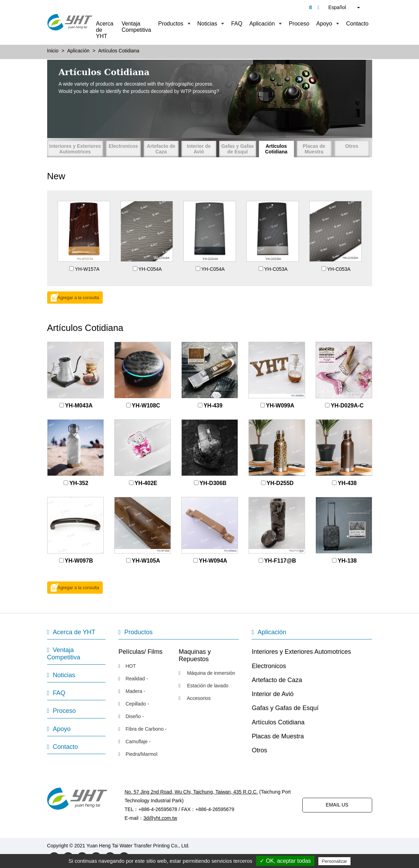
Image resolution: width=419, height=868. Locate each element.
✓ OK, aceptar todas (285, 861)
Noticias (207, 24)
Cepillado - (134, 704)
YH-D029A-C (347, 406)
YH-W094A (213, 561)
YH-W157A (87, 269)
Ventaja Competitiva (136, 27)
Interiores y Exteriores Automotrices (75, 149)
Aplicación (262, 24)
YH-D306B (213, 483)
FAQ (237, 24)
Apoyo (324, 24)
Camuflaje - (135, 742)
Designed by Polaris (213, 846)
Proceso (299, 24)
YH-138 (347, 561)
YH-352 (79, 483)
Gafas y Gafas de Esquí (237, 149)
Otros (352, 146)
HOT (127, 666)
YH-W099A (280, 406)
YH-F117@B (280, 561)
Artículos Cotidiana (276, 149)
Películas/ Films (140, 652)
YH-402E (146, 483)
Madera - (132, 691)
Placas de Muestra (314, 149)
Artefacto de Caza (161, 149)
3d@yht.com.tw (160, 818)
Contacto (357, 24)
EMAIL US (337, 805)
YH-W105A (146, 561)
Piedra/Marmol (138, 754)
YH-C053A (276, 269)
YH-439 (213, 406)
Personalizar (334, 861)
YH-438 (347, 483)
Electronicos (123, 146)
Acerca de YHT (105, 30)
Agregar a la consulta (78, 298)
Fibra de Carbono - (143, 729)
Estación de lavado (203, 686)
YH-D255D (280, 483)
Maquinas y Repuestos (195, 655)
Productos (171, 24)
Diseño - (131, 716)
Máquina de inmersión (207, 673)
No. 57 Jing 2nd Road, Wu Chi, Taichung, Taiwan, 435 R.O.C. (191, 792)
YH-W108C (146, 406)
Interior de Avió (199, 149)
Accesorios (195, 698)
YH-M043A (79, 406)
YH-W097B (79, 561)
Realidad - (133, 679)
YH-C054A (150, 269)
